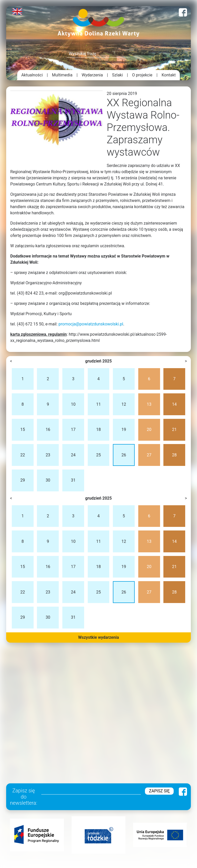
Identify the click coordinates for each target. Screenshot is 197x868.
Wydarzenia (92, 75)
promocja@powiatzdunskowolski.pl (91, 324)
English (17, 11)
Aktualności (32, 75)
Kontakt (169, 75)
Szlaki (117, 75)
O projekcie (142, 75)
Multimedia (62, 75)
